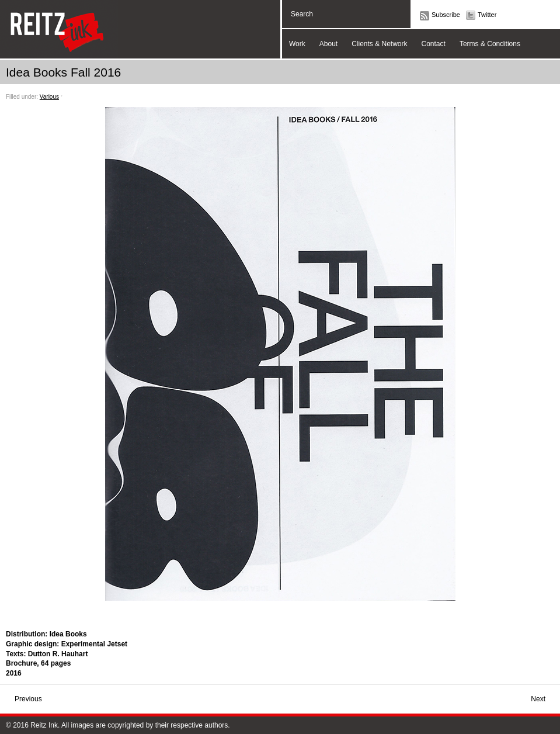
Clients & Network (379, 44)
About (328, 44)
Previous (28, 699)
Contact (434, 44)
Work (297, 44)
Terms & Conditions (490, 44)
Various (49, 97)
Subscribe (446, 15)
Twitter (487, 15)
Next (538, 699)
